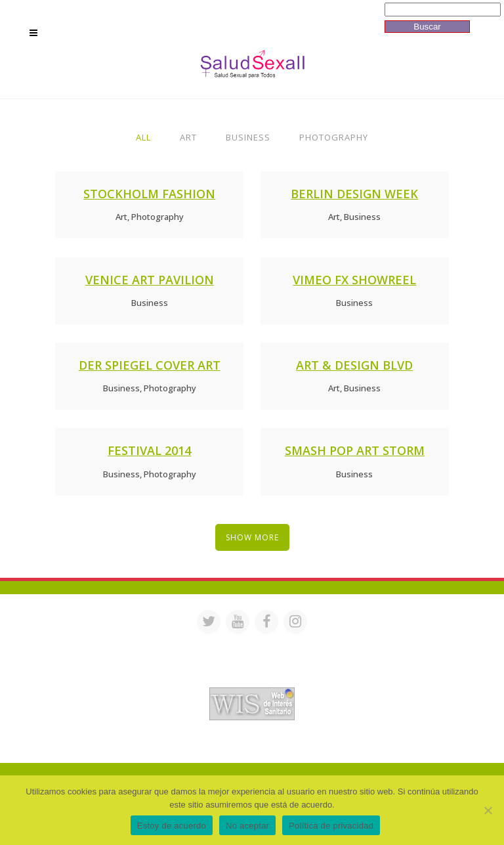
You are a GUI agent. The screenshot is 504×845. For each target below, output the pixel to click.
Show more (252, 537)
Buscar (427, 27)
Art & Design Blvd (354, 365)
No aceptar (247, 826)
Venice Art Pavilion (150, 280)
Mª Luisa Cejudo (307, 746)
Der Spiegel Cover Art (150, 365)
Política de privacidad (331, 826)
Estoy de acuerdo (172, 826)
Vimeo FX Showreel (354, 280)
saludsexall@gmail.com (378, 644)
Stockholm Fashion (149, 194)
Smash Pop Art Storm (355, 450)
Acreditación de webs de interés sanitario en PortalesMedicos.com (252, 679)
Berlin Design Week (354, 194)
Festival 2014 (149, 450)
